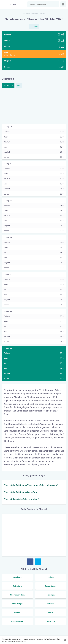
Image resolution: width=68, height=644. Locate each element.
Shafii (35, 26)
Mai (19, 85)
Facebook (30, 562)
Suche (56, 4)
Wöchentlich (8, 85)
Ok (65, 640)
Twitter (38, 562)
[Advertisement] (34, 106)
